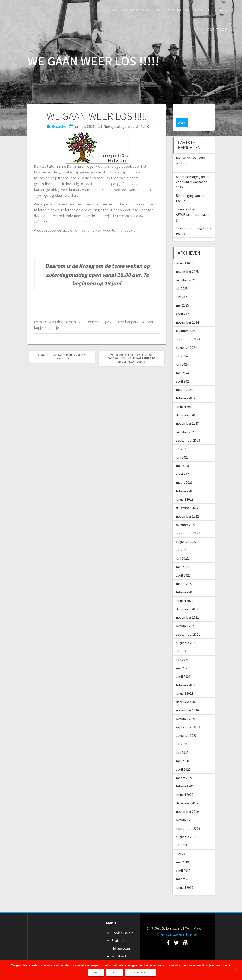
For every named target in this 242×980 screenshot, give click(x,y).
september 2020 (188, 718)
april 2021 (183, 667)
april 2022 (183, 566)
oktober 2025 (186, 271)
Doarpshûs (137, 10)
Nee (115, 973)
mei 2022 (182, 558)
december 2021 (187, 600)
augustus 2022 (186, 533)
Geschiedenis (211, 10)
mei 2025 (182, 296)
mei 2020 (182, 752)
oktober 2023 (186, 423)
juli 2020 (182, 735)
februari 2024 (186, 389)
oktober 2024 (186, 322)
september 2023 (188, 431)
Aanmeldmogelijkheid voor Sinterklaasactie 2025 (192, 173)
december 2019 (187, 794)
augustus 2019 (186, 828)
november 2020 (187, 701)
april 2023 (183, 465)
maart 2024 (184, 381)
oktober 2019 (186, 811)
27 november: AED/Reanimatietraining (193, 205)
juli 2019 (182, 836)
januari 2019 (185, 878)
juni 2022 (182, 549)
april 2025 (183, 305)
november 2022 (187, 507)
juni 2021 (182, 651)
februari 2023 (186, 482)
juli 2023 (182, 440)
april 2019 (183, 861)
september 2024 (188, 330)
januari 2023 (185, 490)
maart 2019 (184, 870)
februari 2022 (186, 583)
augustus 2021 (186, 634)
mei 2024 (182, 364)
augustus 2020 (186, 726)
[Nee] (237, 970)
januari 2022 (185, 592)
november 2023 (187, 414)
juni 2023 (182, 448)
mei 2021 (182, 659)
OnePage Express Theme (177, 925)
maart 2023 (184, 473)
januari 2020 (185, 786)
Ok (96, 973)
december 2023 (187, 406)
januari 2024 (185, 398)
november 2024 (187, 313)
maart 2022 (184, 575)
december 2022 (187, 499)
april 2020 (183, 760)
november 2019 (187, 802)
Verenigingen (173, 10)
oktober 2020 (186, 710)
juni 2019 (182, 845)
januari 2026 (185, 254)
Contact (217, 30)
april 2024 (183, 372)
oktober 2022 (186, 516)
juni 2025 (182, 288)
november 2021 (187, 608)
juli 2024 (182, 347)
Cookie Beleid (123, 924)
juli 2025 (182, 280)
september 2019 (188, 819)
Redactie (59, 126)
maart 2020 (184, 769)
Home (111, 10)
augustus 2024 (186, 339)
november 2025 (187, 263)
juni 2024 (182, 355)
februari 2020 (186, 777)
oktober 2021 (186, 617)
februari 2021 (186, 676)
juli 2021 (182, 642)
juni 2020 (182, 743)
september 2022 (188, 524)
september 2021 (188, 625)
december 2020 (187, 693)
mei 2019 (182, 853)
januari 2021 (185, 684)
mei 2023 (182, 457)
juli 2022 (182, 541)
